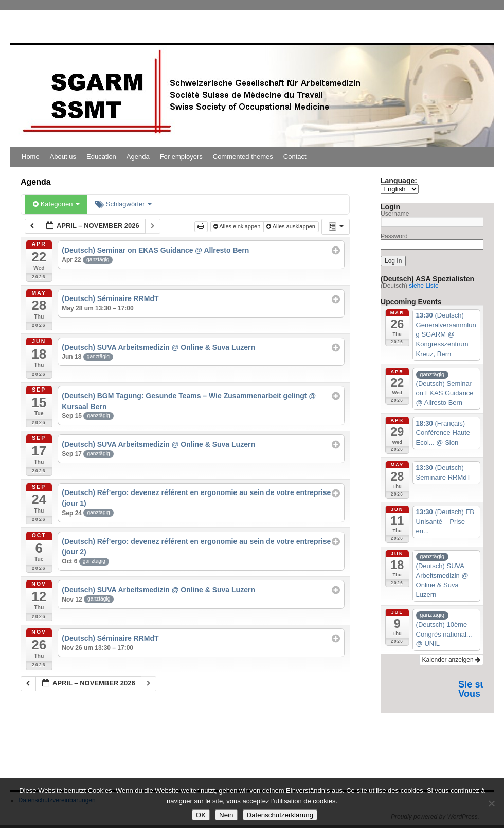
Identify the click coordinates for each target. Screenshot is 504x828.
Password (394, 236)
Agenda (138, 157)
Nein (226, 815)
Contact (295, 157)
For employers (181, 157)
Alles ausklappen (292, 226)
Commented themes (243, 157)
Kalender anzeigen (451, 660)
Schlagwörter (123, 204)
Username (395, 214)
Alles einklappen (238, 226)
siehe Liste (424, 286)
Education (101, 157)
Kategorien (56, 204)
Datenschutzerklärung (280, 815)
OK (201, 815)
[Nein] (491, 803)
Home (31, 157)
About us (63, 157)
